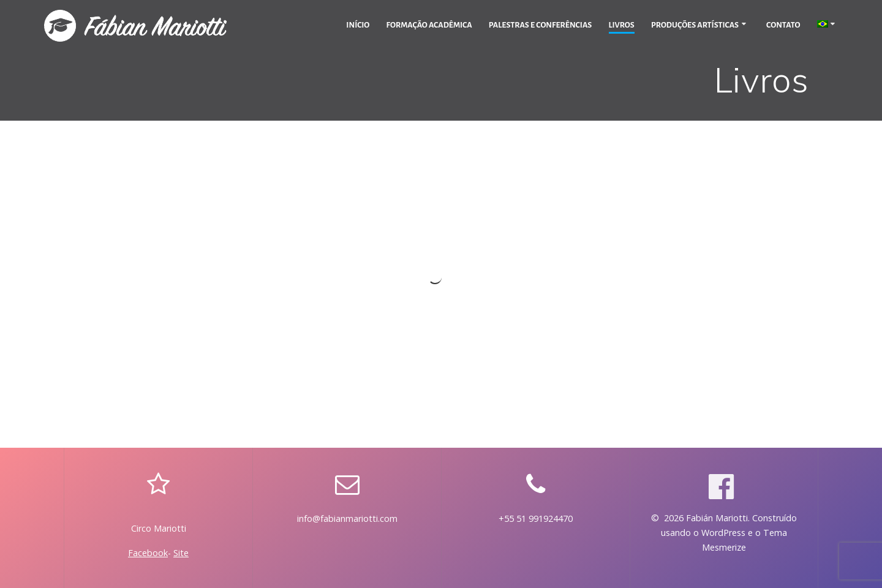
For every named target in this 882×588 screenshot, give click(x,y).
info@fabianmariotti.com (347, 518)
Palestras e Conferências (540, 25)
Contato (783, 25)
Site (181, 553)
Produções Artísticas (695, 25)
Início (358, 25)
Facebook (148, 553)
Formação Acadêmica (429, 25)
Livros (622, 25)
